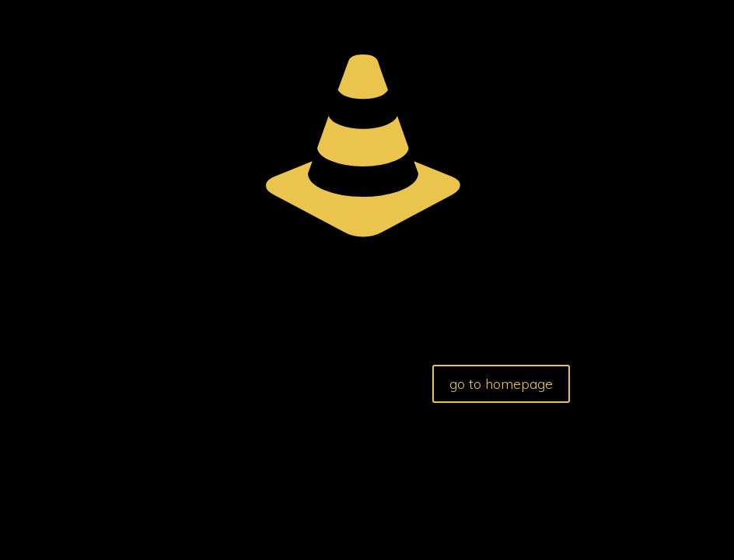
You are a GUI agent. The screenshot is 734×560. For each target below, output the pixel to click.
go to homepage (501, 384)
